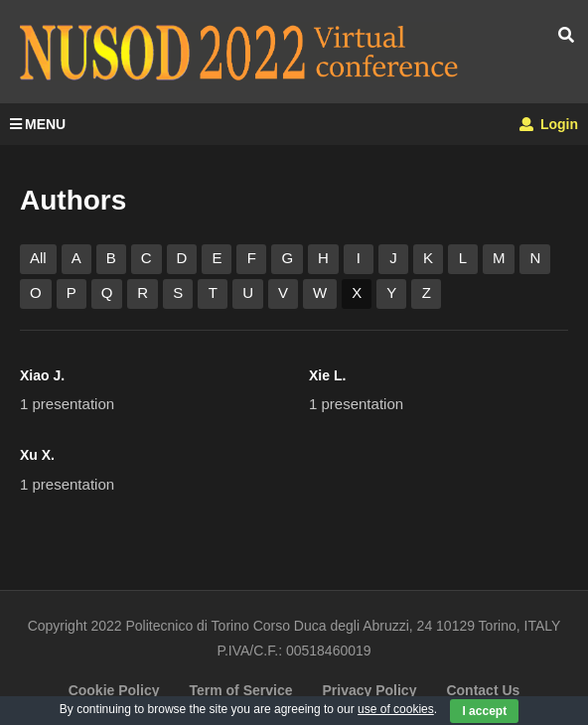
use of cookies (396, 709)
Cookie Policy (114, 690)
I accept (484, 711)
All (38, 258)
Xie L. (327, 375)
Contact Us (483, 690)
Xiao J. (42, 375)
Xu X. (37, 455)
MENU (38, 124)
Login (549, 124)
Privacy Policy (369, 690)
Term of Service (240, 690)
